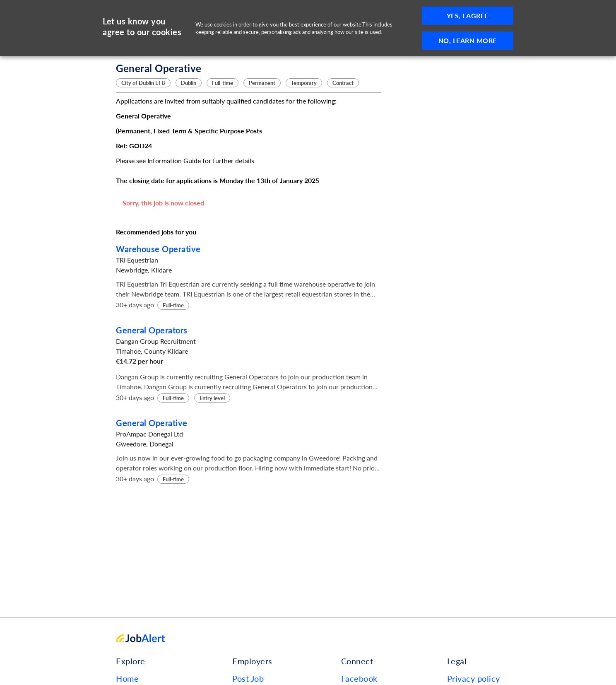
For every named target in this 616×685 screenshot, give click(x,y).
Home (127, 678)
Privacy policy (474, 678)
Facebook (359, 678)
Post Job (248, 678)
